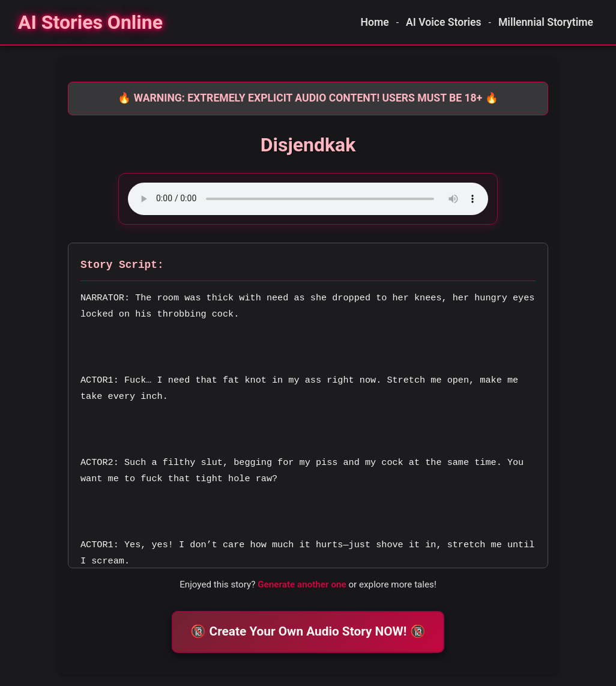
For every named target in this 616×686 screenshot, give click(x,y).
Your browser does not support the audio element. (308, 199)
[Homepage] (90, 22)
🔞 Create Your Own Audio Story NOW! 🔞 (308, 631)
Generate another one (302, 584)
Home (375, 22)
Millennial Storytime (546, 22)
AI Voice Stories (444, 22)
